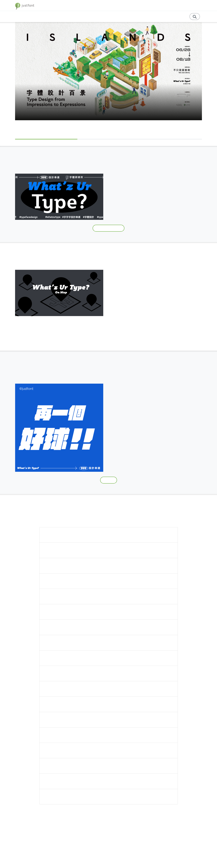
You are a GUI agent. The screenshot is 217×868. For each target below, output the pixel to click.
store (182, 5)
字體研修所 (151, 180)
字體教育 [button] (154, 5)
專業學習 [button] (129, 16)
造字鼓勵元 (190, 180)
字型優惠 (195, 5)
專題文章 (98, 16)
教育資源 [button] (146, 16)
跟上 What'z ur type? (108, 228)
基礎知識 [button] (113, 16)
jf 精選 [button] (169, 5)
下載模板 (108, 480)
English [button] (162, 16)
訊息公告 (177, 16)
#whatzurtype (121, 214)
